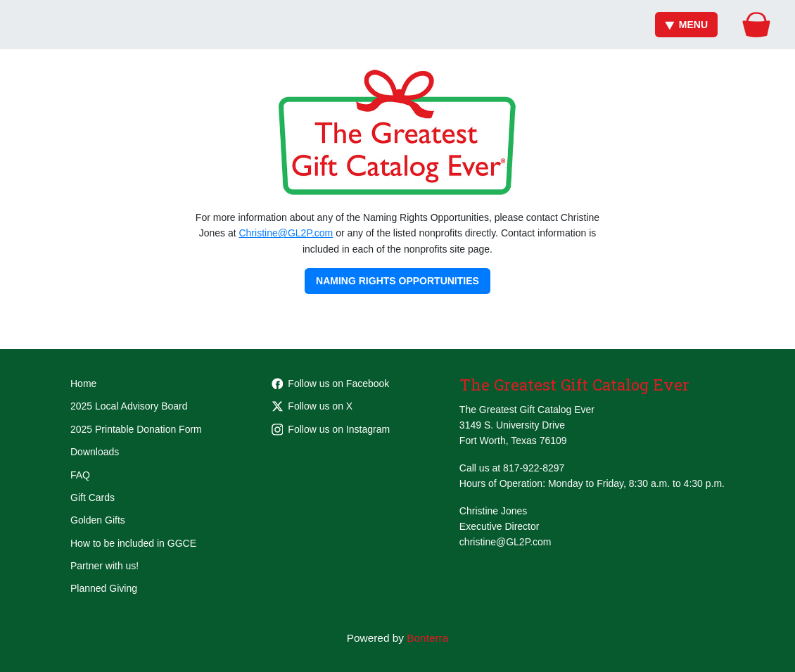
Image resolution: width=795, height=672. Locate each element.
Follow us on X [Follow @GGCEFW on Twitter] (312, 406)
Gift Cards (93, 497)
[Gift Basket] (756, 25)
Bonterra (427, 638)
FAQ (80, 475)
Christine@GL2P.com (286, 233)
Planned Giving (104, 588)
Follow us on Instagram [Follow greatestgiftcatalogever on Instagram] (331, 429)
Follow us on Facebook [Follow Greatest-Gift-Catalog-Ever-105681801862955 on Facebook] (331, 383)
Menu (686, 25)
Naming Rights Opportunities (397, 281)
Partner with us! (104, 566)
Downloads (95, 452)
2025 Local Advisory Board (129, 406)
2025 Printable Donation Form (136, 429)
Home (83, 383)
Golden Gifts (98, 520)
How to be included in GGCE (133, 543)
